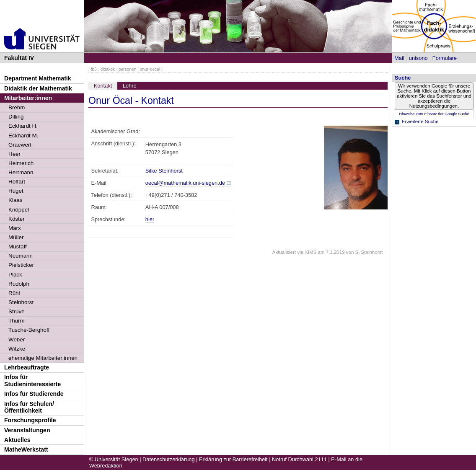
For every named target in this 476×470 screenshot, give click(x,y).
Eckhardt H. (23, 126)
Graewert (20, 145)
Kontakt (103, 86)
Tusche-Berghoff (29, 330)
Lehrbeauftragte (27, 367)
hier (150, 219)
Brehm (17, 107)
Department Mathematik (38, 78)
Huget (16, 191)
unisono (418, 58)
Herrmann (21, 172)
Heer (14, 154)
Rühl (14, 293)
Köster (17, 219)
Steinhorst (21, 302)
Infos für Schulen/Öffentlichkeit (29, 407)
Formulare (445, 58)
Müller (16, 237)
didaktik (107, 69)
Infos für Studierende (34, 394)
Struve (17, 311)
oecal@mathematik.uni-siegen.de (185, 183)
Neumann (21, 256)
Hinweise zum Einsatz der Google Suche (434, 114)
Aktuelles (17, 440)
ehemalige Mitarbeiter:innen (43, 358)
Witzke (17, 349)
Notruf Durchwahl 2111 (299, 459)
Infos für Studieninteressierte (32, 381)
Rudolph (19, 284)
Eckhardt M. (23, 136)
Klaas (15, 200)
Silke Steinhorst (164, 171)
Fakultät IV (19, 58)
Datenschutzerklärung (168, 459)
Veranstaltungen (27, 430)
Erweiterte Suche (420, 121)
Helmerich (21, 163)
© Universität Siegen (114, 459)
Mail (399, 58)
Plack (15, 275)
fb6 (94, 69)
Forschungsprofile (30, 420)
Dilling (16, 117)
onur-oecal (150, 69)
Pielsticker (21, 265)
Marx (15, 228)
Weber (17, 340)
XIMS (310, 252)
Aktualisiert (284, 252)
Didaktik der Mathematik (38, 88)
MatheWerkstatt (26, 449)
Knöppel (19, 210)
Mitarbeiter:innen (28, 98)
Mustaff (18, 247)
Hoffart (17, 182)
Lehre (130, 86)
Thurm (17, 321)
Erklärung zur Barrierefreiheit (233, 459)
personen (128, 69)
